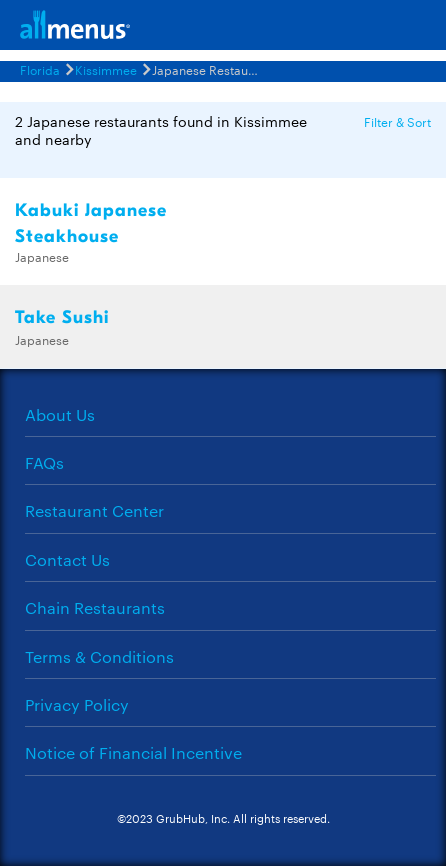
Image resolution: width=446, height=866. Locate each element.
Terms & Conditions (99, 656)
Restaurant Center (94, 510)
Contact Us (67, 559)
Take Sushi (62, 317)
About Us (60, 414)
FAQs (44, 462)
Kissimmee (106, 69)
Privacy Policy (77, 704)
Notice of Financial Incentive (133, 752)
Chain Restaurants (95, 607)
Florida (40, 69)
